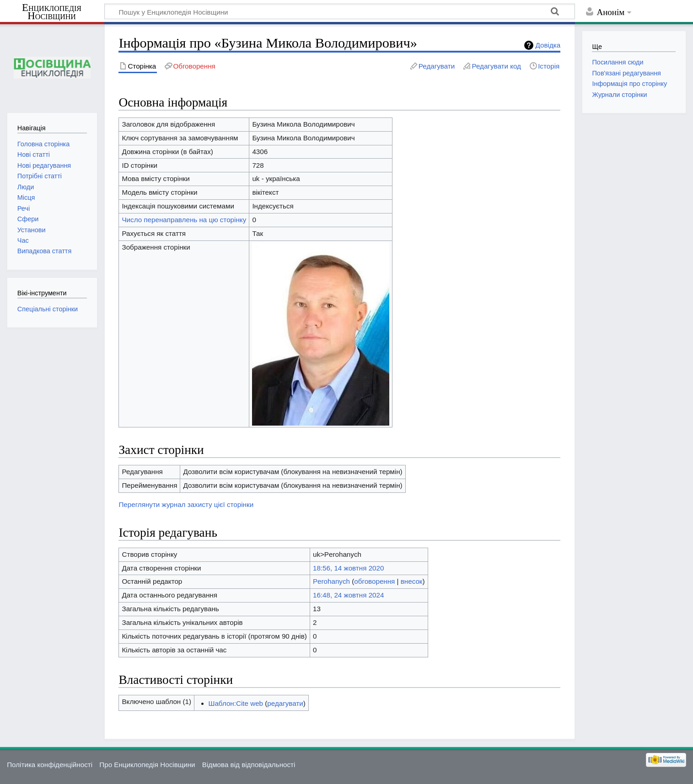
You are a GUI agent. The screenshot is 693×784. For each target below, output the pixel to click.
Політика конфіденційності (50, 765)
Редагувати (437, 66)
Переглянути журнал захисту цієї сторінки (186, 504)
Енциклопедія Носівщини (52, 12)
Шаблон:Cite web (236, 703)
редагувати (285, 703)
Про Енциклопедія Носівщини (147, 765)
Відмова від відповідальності (249, 765)
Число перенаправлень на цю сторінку (184, 220)
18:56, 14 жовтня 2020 (348, 568)
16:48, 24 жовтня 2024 (348, 595)
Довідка (548, 45)
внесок (412, 581)
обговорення (374, 581)
